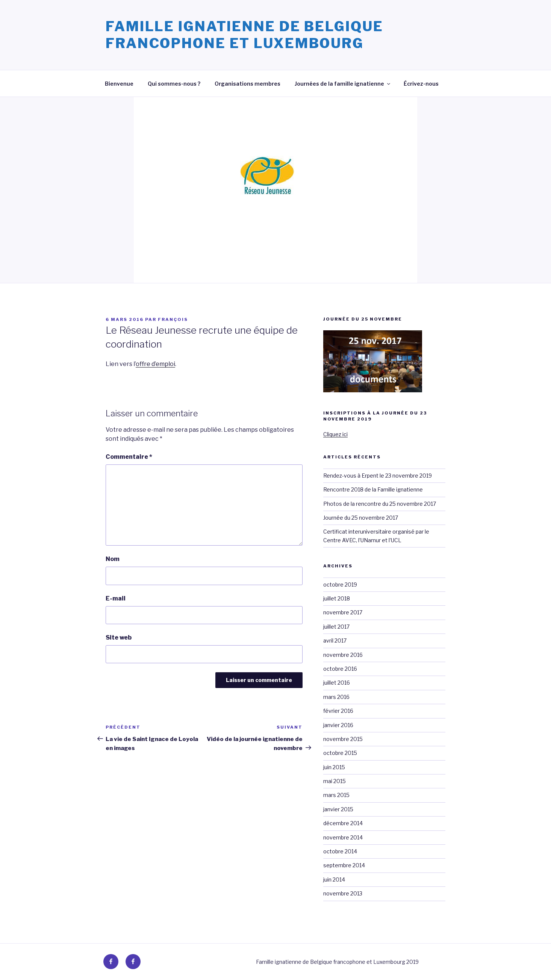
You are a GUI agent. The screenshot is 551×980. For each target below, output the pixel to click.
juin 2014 (334, 879)
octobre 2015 (340, 753)
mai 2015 (335, 781)
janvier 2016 (338, 725)
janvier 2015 (338, 809)
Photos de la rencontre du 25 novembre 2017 (380, 504)
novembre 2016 (343, 655)
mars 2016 (336, 697)
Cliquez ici (335, 434)
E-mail (116, 598)
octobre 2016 (340, 669)
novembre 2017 (343, 612)
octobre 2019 (340, 585)
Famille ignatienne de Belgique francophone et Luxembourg (244, 35)
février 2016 (338, 711)
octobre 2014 (340, 851)
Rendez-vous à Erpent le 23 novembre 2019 (378, 476)
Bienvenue (119, 84)
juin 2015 (334, 767)
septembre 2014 (344, 865)
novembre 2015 (343, 739)
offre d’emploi (155, 364)
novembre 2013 (343, 893)
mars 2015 (336, 795)
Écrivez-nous (421, 84)
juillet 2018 (337, 598)
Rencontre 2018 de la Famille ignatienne (373, 489)
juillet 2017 (336, 627)
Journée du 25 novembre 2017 (361, 518)
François (173, 319)
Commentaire (129, 457)
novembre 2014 (343, 837)
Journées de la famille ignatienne (343, 84)
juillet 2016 (337, 683)
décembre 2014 (343, 823)
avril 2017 (335, 640)
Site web (119, 637)
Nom (113, 559)
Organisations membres (247, 84)
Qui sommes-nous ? (174, 84)
